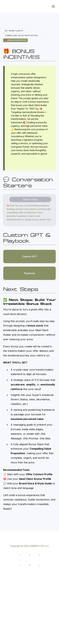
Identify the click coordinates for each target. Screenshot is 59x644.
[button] (53, 6)
